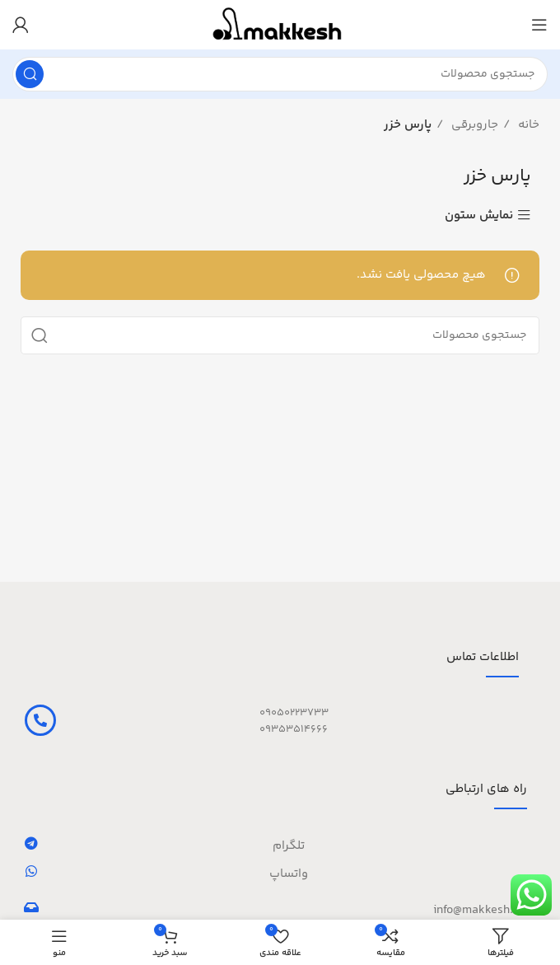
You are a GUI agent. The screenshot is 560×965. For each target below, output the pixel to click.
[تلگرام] (31, 843)
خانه (527, 125)
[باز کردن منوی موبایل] (539, 25)
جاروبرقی (473, 125)
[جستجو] (280, 74)
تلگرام (289, 846)
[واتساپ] (31, 871)
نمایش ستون (479, 215)
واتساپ (289, 874)
